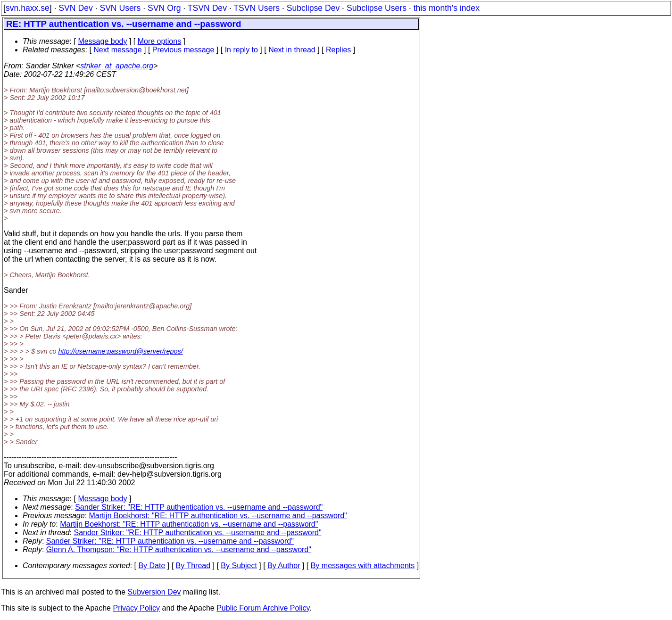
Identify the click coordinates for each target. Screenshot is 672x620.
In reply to (241, 50)
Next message (117, 50)
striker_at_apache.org (117, 66)
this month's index (447, 8)
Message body (102, 41)
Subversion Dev (154, 592)
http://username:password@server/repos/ (121, 351)
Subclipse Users (377, 8)
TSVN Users (257, 8)
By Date (152, 566)
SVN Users (120, 8)
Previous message (183, 50)
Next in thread (292, 50)
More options (160, 41)
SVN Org (164, 8)
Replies (338, 50)
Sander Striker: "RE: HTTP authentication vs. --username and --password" (199, 507)
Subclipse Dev (313, 8)
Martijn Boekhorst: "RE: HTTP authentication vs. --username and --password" (218, 516)
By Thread (193, 566)
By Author (284, 566)
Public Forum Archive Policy (263, 608)
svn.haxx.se (28, 8)
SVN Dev (75, 8)
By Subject (239, 566)
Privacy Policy (136, 608)
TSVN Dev (207, 8)
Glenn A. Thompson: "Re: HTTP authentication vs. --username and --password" (179, 550)
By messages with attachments (363, 566)
